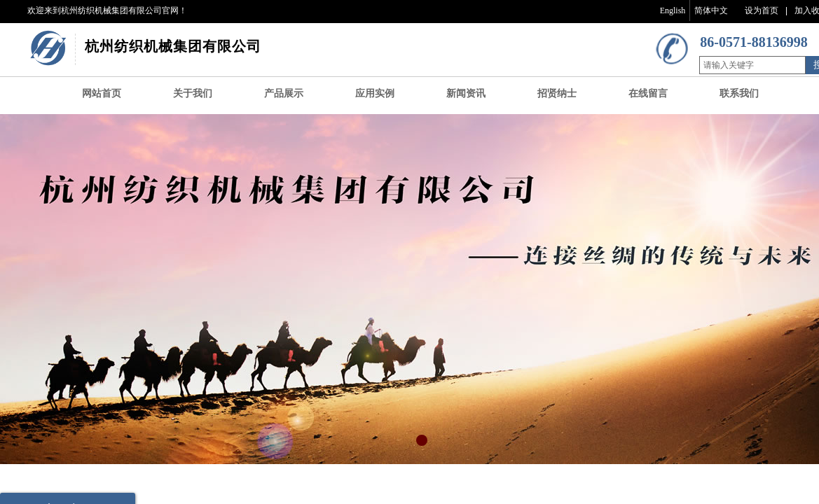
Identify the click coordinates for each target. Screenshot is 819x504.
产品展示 (284, 93)
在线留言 (648, 93)
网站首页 (102, 93)
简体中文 (711, 10)
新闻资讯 (466, 93)
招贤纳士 (557, 93)
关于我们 (193, 93)
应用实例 (375, 93)
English (673, 10)
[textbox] (752, 65)
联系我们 (739, 93)
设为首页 (762, 10)
